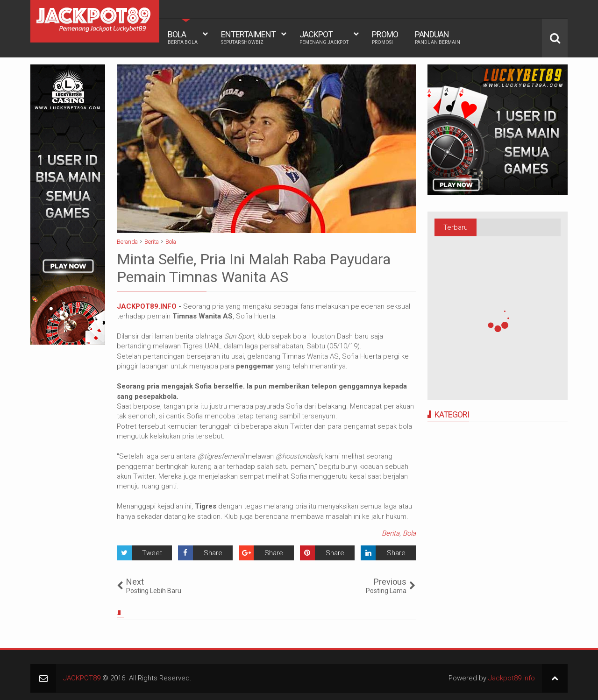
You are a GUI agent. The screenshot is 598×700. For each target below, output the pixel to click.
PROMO (385, 37)
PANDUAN (438, 37)
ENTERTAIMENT (248, 37)
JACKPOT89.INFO (147, 306)
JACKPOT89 (82, 678)
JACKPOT (324, 37)
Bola (409, 533)
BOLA (183, 37)
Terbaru (456, 227)
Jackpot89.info (512, 678)
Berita (391, 533)
